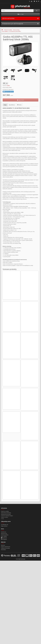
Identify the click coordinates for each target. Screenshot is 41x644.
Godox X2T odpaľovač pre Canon (11, 352)
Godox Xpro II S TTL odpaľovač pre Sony (30, 321)
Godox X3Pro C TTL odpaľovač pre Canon (30, 477)
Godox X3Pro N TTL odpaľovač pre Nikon (11, 508)
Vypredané (21, 100)
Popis (5, 105)
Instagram (4, 560)
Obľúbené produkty (5, 569)
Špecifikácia (12, 105)
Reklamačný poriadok (6, 535)
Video (19, 105)
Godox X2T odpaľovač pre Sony (11, 383)
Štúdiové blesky (16, 30)
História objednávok (6, 567)
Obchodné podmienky (6, 533)
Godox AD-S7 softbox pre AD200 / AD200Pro (30, 415)
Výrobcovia (4, 553)
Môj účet (3, 566)
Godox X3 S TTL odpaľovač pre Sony (11, 477)
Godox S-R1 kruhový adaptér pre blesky (11, 415)
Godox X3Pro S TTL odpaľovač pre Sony (30, 508)
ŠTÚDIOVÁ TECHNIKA (8, 30)
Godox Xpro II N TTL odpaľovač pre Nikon (11, 321)
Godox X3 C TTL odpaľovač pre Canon (11, 446)
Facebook (4, 558)
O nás (2, 539)
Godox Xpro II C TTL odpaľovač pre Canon (30, 290)
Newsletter (4, 570)
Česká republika (5, 556)
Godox (8, 86)
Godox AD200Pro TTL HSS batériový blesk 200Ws (11, 31)
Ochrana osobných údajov (7, 536)
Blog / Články (4, 557)
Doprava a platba (5, 532)
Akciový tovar (4, 554)
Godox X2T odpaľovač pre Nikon (30, 352)
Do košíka (8, 299)
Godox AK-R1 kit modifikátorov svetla (30, 383)
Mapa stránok (4, 547)
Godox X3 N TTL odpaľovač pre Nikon (30, 446)
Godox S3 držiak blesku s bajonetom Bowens (11, 290)
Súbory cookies (5, 538)
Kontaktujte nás (5, 545)
